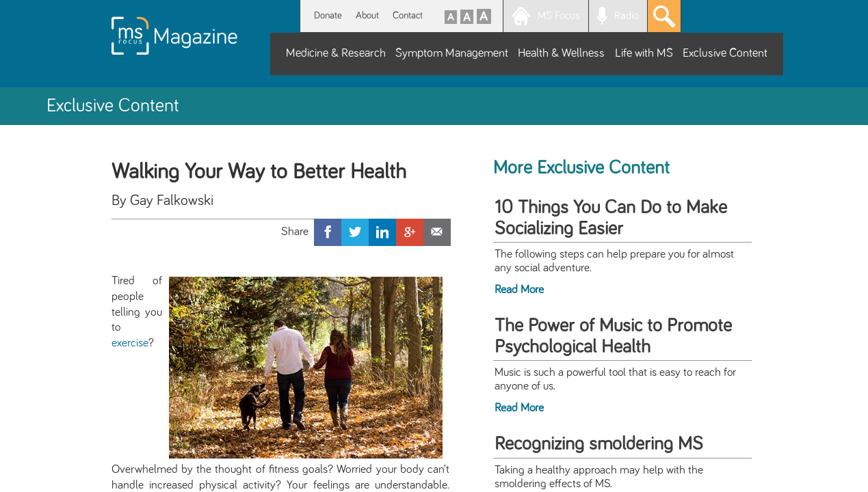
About (367, 15)
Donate (328, 15)
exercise (130, 343)
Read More (519, 290)
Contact (408, 15)
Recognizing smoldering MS (599, 444)
